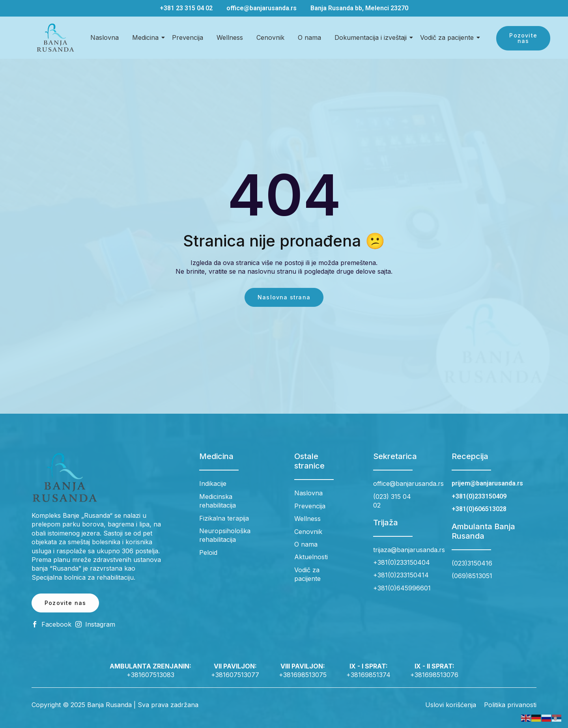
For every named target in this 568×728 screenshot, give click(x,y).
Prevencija (188, 37)
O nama (309, 37)
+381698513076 (434, 675)
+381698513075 (303, 675)
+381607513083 (150, 675)
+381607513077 (235, 675)
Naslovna (105, 37)
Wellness (230, 37)
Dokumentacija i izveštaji (372, 37)
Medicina (147, 37)
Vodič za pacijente (448, 37)
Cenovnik (270, 37)
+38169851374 (368, 675)
